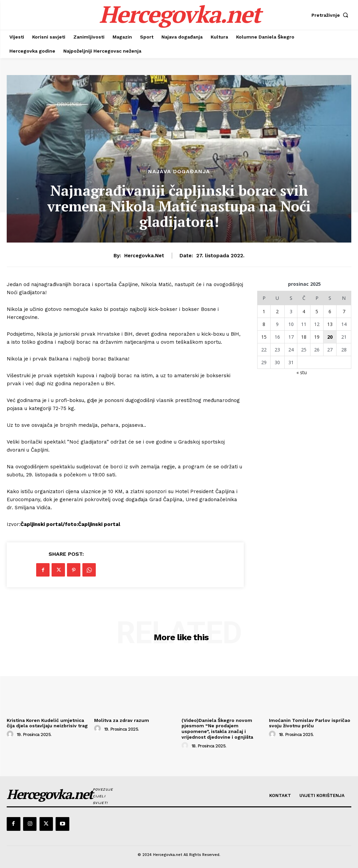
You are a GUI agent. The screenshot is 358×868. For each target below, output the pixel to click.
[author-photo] (11, 734)
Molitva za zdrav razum (122, 720)
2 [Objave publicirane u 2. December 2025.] (277, 311)
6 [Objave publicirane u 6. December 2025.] (330, 311)
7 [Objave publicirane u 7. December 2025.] (344, 311)
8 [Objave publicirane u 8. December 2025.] (264, 324)
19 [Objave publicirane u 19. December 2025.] (317, 337)
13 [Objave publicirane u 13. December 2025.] (330, 324)
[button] (331, 15)
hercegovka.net (144, 256)
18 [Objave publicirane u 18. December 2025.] (304, 337)
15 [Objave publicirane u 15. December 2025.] (264, 337)
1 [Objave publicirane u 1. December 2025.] (264, 311)
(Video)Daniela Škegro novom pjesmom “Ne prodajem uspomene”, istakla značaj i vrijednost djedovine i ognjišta (217, 729)
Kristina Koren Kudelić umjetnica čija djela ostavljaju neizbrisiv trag (47, 723)
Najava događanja (179, 172)
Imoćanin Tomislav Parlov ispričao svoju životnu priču (310, 723)
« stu (302, 372)
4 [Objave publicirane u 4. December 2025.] (304, 311)
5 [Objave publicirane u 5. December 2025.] (317, 311)
